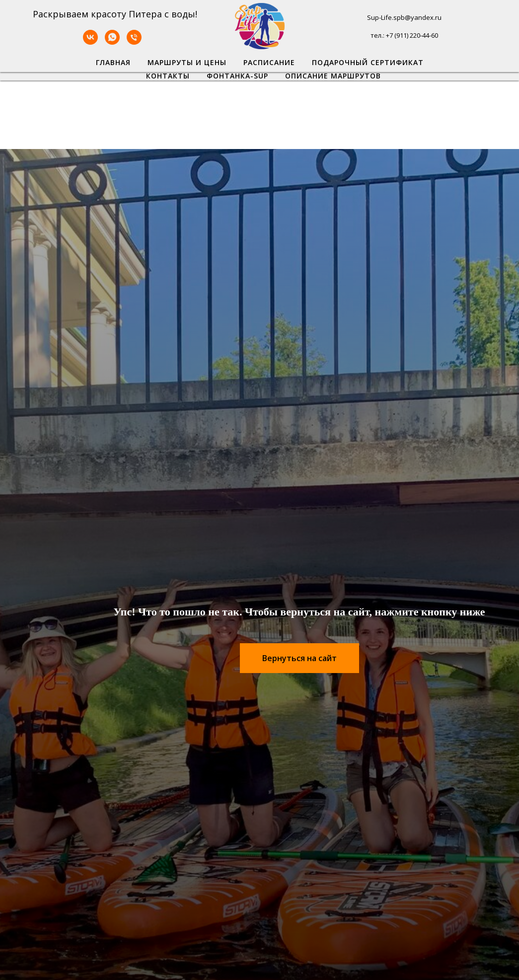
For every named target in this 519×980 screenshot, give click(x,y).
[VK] (90, 42)
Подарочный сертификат (368, 62)
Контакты (168, 76)
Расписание (269, 62)
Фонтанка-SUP (237, 76)
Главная (113, 62)
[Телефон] (134, 42)
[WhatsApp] (112, 42)
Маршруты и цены (187, 62)
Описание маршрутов (333, 76)
